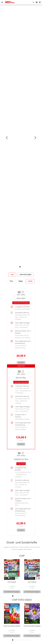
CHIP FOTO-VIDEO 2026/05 (12, 626)
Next (35, 138)
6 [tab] (23, 596)
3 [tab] (22, 267)
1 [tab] (18, 267)
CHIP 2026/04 (32, 582)
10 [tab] (31, 596)
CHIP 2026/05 (12, 582)
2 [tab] (20, 267)
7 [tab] (25, 596)
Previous (7, 138)
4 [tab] (24, 267)
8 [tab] (27, 596)
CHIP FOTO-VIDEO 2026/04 (32, 626)
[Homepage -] (10, 2)
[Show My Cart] (40, 2)
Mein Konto (37, 2)
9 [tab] (29, 596)
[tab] (12, 275)
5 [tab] (21, 596)
